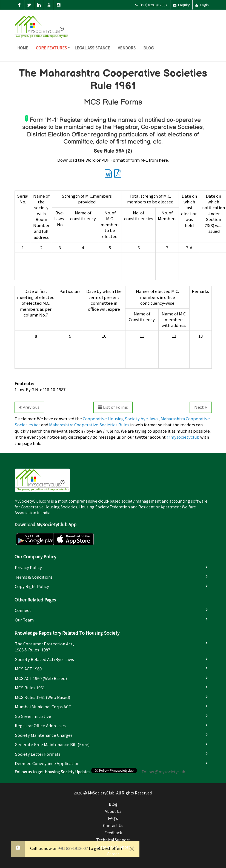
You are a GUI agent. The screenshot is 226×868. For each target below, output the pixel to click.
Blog (148, 48)
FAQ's (113, 818)
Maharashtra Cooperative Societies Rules (89, 425)
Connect (23, 610)
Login (202, 5)
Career (113, 854)
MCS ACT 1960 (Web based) (41, 678)
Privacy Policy (28, 567)
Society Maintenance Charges (44, 735)
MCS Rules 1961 (30, 688)
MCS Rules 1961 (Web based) (42, 697)
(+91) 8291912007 (151, 5)
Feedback (113, 833)
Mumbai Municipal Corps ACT (43, 706)
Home (23, 48)
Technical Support (113, 840)
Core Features (51, 48)
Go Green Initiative (33, 716)
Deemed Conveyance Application (47, 763)
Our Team (24, 620)
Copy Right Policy (32, 586)
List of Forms (113, 407)
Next (201, 407)
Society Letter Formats (38, 754)
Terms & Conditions (34, 577)
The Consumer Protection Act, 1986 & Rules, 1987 (44, 647)
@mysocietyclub (183, 437)
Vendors (127, 48)
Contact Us (113, 825)
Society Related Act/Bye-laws (44, 659)
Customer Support (113, 847)
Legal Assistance (92, 48)
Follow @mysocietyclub (163, 772)
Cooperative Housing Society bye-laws (121, 418)
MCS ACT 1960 (28, 669)
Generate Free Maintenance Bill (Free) (52, 744)
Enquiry (181, 5)
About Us (113, 811)
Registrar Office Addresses (40, 725)
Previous (29, 407)
